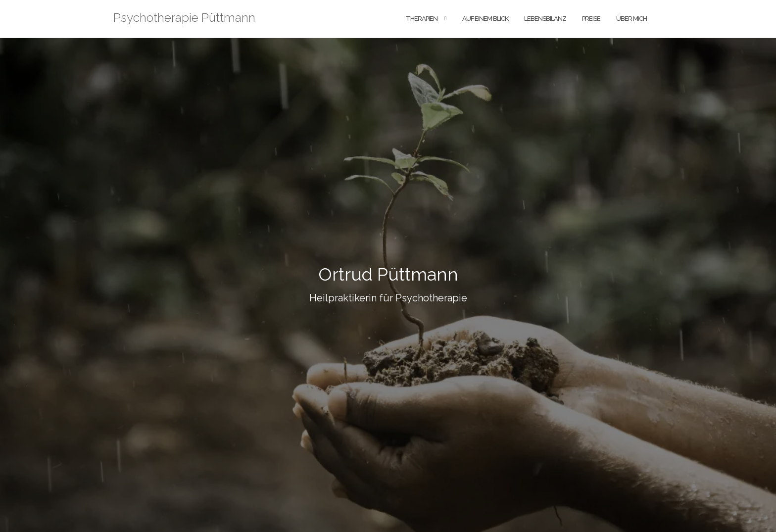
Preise (591, 19)
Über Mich (631, 19)
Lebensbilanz (545, 19)
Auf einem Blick (485, 19)
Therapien (422, 19)
